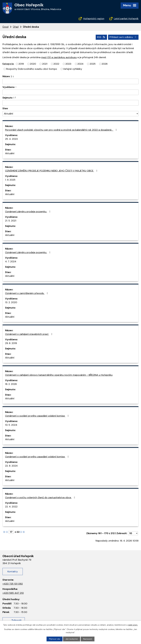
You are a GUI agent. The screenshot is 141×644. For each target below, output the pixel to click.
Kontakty (13, 571)
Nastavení (88, 639)
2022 (56, 64)
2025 (93, 64)
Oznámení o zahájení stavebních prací (29, 334)
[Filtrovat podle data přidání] (70, 92)
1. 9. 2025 (10, 180)
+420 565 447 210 (13, 593)
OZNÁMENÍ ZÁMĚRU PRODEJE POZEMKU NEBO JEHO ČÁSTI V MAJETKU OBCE (52, 171)
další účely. (133, 625)
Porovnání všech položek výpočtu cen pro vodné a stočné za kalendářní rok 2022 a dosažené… (61, 130)
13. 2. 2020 (11, 302)
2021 (45, 64)
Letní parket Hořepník (126, 19)
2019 (21, 64)
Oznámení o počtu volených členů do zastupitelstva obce (41, 497)
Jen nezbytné (72, 639)
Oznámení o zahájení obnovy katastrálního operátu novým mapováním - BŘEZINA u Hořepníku (59, 375)
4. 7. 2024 (11, 261)
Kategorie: (8, 64)
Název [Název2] (7, 76)
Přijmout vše (55, 639)
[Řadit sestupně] (13, 77)
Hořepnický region (94, 19)
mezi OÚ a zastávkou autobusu (59, 57)
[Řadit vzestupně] (13, 76)
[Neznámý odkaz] (4, 532)
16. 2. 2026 (11, 384)
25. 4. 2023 (11, 139)
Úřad (16, 27)
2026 (105, 64)
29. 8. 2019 (11, 343)
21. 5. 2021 (11, 220)
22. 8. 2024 (11, 466)
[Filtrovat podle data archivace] (70, 103)
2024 (80, 64)
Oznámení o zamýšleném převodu (27, 293)
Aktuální (10, 153)
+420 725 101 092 (13, 584)
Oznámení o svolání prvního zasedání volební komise (37, 416)
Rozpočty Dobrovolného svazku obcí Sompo (32, 69)
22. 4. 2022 (11, 506)
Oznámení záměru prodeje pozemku (28, 211)
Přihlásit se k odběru (123, 37)
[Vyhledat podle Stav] (70, 114)
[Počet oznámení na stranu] (133, 533)
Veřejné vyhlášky (73, 69)
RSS (101, 37)
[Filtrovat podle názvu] (70, 81)
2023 (68, 64)
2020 (33, 64)
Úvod (5, 27)
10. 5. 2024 (11, 425)
